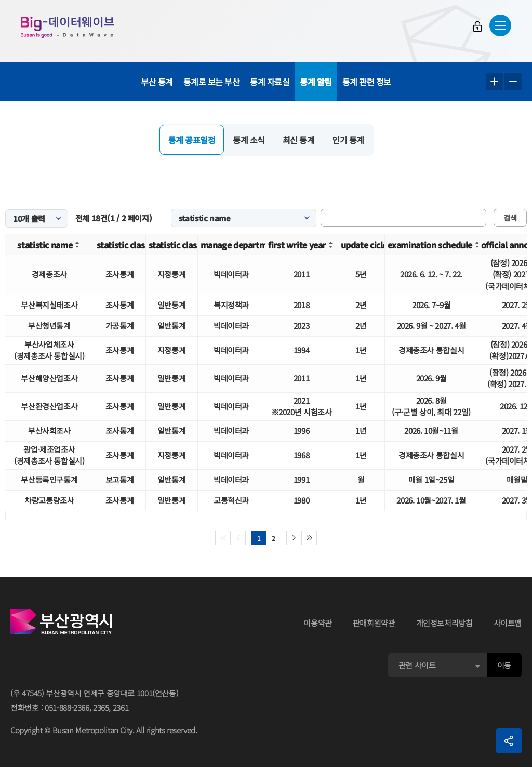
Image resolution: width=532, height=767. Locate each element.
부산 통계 (157, 82)
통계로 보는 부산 (212, 82)
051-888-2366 (67, 708)
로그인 (477, 27)
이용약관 (318, 623)
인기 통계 (348, 140)
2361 (121, 708)
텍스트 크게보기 (494, 82)
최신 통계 (299, 140)
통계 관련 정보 (367, 82)
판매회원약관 (374, 623)
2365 (101, 708)
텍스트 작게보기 (513, 82)
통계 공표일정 (192, 140)
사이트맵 (508, 623)
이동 (504, 665)
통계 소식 (249, 140)
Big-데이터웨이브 (68, 27)
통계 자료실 (270, 82)
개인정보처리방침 (444, 623)
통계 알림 (316, 82)
